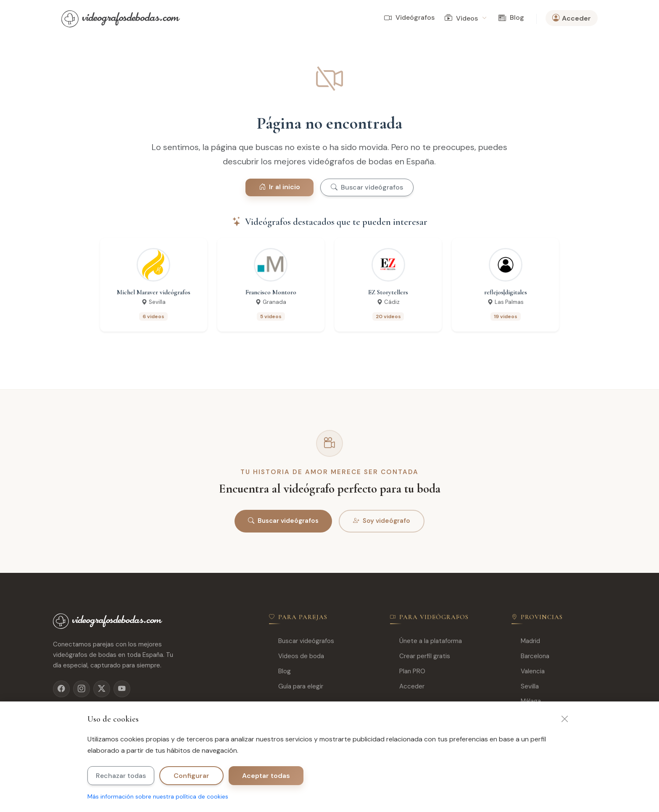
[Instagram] (82, 689)
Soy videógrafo (382, 521)
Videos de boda (297, 656)
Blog (511, 18)
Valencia (528, 671)
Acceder (407, 687)
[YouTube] (122, 689)
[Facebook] (61, 689)
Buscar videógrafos (367, 187)
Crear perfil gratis (420, 656)
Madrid (526, 641)
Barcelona (530, 656)
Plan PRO (408, 671)
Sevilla (525, 687)
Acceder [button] (572, 18)
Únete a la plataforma (426, 641)
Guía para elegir (296, 687)
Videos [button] (465, 18)
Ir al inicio (279, 187)
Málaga (526, 701)
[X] (102, 689)
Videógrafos (409, 18)
